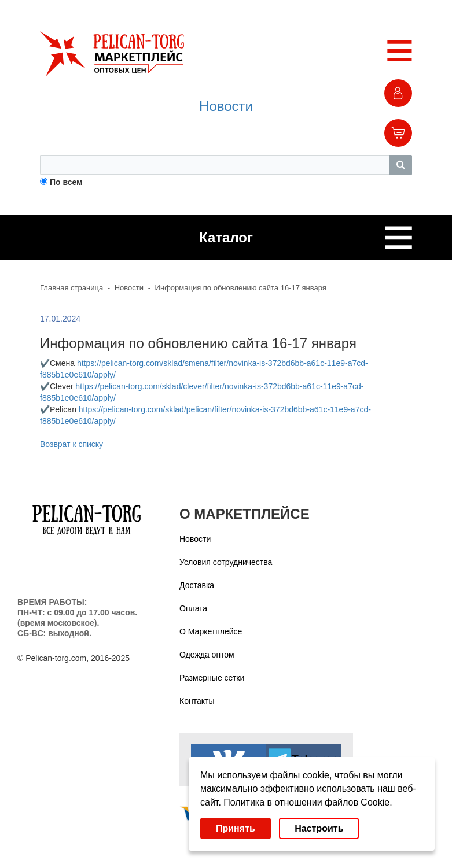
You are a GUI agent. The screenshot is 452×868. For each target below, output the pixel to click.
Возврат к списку (71, 444)
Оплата (193, 608)
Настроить (319, 828)
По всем (66, 182)
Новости (226, 106)
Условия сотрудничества (226, 562)
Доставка (197, 585)
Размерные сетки (212, 678)
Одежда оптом (207, 655)
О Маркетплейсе (211, 631)
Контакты (197, 701)
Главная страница (71, 288)
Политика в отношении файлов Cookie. (308, 802)
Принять (236, 828)
